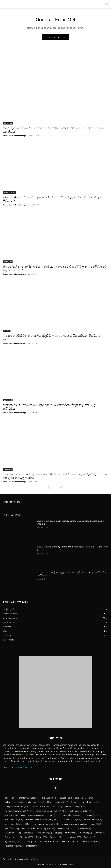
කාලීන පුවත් (8, 262)
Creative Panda (32, 859)
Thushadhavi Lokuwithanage (14, 136)
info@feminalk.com (24, 767)
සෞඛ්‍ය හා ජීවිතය (9, 192)
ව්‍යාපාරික (7, 331)
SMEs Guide (8, 123)
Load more (55, 487)
